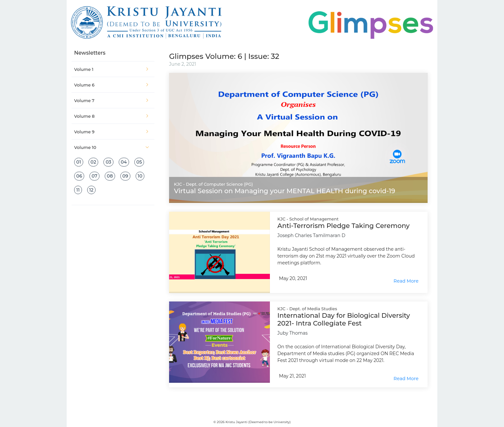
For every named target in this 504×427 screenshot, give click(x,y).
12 (91, 190)
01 (79, 162)
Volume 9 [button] (112, 132)
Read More (406, 281)
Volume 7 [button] (112, 100)
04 (124, 162)
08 (110, 176)
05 (139, 162)
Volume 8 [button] (112, 116)
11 (78, 190)
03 (108, 162)
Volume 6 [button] (112, 85)
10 (140, 176)
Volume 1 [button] (112, 69)
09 (125, 176)
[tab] (113, 69)
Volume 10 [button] (112, 147)
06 (79, 176)
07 (95, 176)
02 (93, 162)
